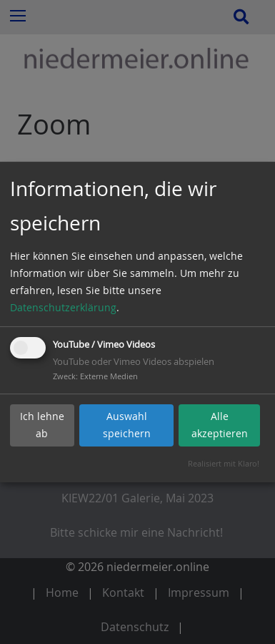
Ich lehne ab (42, 425)
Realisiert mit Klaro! (224, 463)
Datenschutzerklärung (63, 307)
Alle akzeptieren (220, 425)
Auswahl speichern (127, 425)
